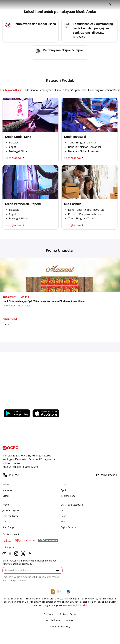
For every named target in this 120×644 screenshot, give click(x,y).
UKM (63, 485)
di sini (84, 605)
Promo (6, 505)
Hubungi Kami (10, 547)
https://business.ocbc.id (19, 406)
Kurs (5, 522)
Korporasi (7, 490)
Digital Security (68, 527)
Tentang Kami (68, 496)
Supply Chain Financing (86, 90)
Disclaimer (49, 614)
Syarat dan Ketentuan (72, 505)
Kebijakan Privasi (68, 614)
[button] (58, 570)
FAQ (63, 510)
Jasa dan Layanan (11, 510)
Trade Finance (30, 90)
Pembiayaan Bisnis (11, 90)
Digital (6, 496)
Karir (63, 516)
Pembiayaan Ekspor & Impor (55, 90)
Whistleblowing (53, 620)
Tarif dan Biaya (10, 516)
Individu (6, 485)
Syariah (65, 490)
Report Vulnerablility (60, 627)
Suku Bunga (9, 527)
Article (64, 522)
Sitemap (70, 620)
